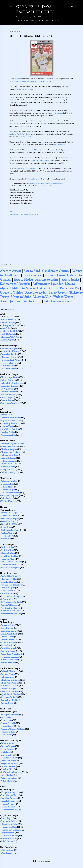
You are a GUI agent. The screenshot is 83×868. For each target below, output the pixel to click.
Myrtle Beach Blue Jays (11, 694)
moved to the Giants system (28, 168)
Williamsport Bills (8, 435)
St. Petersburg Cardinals (11, 602)
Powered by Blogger (42, 861)
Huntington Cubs (9, 827)
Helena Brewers (7, 804)
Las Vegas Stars (7, 389)
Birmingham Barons (9, 446)
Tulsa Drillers (6, 498)
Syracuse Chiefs (7, 363)
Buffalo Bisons (7, 320)
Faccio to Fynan (55, 275)
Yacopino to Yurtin (29, 301)
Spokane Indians (8, 732)
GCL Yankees (6, 853)
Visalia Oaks (6, 539)
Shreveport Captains (10, 495)
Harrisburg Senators (9, 423)
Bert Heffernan (15, 79)
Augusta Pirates (8, 674)
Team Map (54, 21)
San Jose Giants (7, 533)
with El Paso (35, 150)
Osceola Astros (7, 593)
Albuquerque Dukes (10, 377)
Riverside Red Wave (9, 524)
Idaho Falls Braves (8, 807)
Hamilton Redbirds (9, 758)
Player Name (29, 21)
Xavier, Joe (7, 301)
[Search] (72, 6)
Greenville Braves (8, 458)
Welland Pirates (7, 781)
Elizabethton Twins (9, 824)
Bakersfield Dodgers (9, 513)
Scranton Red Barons (10, 351)
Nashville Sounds (8, 334)
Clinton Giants (7, 637)
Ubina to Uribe (21, 297)
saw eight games (57, 113)
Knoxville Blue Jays (9, 464)
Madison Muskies (8, 642)
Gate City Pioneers (9, 798)
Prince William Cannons (11, 562)
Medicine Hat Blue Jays (11, 810)
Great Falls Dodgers (9, 801)
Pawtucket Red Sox (9, 354)
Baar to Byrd (32, 271)
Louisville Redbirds (9, 331)
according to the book (25, 89)
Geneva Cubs (6, 755)
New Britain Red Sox (10, 429)
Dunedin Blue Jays (9, 582)
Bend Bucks (6, 717)
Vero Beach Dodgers (9, 608)
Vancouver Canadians (10, 403)
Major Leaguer (34, 215)
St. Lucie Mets (7, 599)
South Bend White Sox (10, 654)
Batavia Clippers (8, 746)
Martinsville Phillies (9, 836)
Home (19, 21)
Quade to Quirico (11, 292)
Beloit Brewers (7, 628)
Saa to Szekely (58, 292)
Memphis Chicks (8, 469)
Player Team (42, 21)
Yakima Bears (6, 735)
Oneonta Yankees (8, 766)
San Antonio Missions (10, 492)
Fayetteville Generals (10, 686)
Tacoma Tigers (7, 397)
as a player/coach (36, 179)
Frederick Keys (7, 550)
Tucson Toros (7, 400)
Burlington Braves (9, 631)
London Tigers (7, 426)
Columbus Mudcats (9, 455)
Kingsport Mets (8, 833)
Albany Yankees (7, 415)
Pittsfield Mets (7, 769)
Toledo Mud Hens (9, 369)
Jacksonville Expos (9, 461)
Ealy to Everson (32, 275)
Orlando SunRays (8, 472)
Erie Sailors (5, 752)
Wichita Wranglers (8, 501)
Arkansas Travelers (9, 481)
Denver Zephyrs (8, 322)
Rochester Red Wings (10, 360)
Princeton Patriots (9, 838)
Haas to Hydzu (23, 279)
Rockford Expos (8, 651)
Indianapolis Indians (9, 325)
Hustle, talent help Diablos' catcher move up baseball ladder (46, 183)
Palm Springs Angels (10, 518)
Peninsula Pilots (8, 559)
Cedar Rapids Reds (9, 634)
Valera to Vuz (42, 297)
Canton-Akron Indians (11, 418)
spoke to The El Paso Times (20, 134)
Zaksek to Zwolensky (57, 301)
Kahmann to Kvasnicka (15, 284)
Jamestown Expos (8, 761)
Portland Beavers (8, 394)
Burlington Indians (9, 821)
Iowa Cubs (5, 328)
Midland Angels (8, 490)
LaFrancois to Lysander (48, 284)
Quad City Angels (9, 648)
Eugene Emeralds (8, 723)
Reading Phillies (8, 432)
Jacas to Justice (70, 279)
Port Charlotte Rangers (11, 596)
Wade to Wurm (63, 297)
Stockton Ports (7, 536)
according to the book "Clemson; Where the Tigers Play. (30, 81)
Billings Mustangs (8, 792)
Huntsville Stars (8, 467)
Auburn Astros (7, 743)
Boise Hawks (6, 720)
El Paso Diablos (24, 215)
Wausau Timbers (8, 663)
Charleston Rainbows (10, 680)
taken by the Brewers (43, 121)
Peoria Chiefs (6, 645)
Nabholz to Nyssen (22, 288)
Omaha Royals (7, 340)
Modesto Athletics (9, 516)
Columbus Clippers (9, 348)
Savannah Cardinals (9, 697)
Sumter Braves (7, 703)
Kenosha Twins (7, 639)
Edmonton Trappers (10, 386)
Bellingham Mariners (10, 714)
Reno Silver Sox (7, 521)
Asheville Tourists (8, 671)
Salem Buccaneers (8, 565)
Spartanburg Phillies (9, 700)
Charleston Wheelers (10, 683)
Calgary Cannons (8, 380)
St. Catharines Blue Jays (11, 772)
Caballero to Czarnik (56, 271)
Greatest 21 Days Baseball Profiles (35, 9)
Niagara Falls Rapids (9, 763)
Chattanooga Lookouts (11, 452)
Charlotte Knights (9, 449)
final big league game (41, 160)
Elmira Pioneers (7, 749)
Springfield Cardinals (10, 657)
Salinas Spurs (6, 527)
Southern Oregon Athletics (13, 729)
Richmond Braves (8, 357)
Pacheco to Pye (70, 288)
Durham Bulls (7, 547)
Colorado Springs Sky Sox (12, 383)
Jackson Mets (6, 487)
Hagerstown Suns (8, 420)
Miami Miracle (7, 590)
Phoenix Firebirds (8, 392)
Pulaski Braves (7, 841)
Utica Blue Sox (7, 775)
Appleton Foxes (8, 625)
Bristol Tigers (6, 818)
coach (16, 215)
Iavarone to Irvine (47, 279)
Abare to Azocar (11, 271)
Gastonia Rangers (8, 689)
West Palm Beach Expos (11, 611)
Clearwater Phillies (9, 579)
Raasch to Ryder (36, 292)
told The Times (27, 137)
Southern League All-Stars (12, 443)
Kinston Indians (8, 553)
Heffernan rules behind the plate (44, 186)
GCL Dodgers (7, 850)
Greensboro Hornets (10, 691)
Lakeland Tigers (8, 588)
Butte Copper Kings (9, 795)
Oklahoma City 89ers (10, 337)
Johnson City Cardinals (11, 830)
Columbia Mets (7, 677)
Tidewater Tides (8, 366)
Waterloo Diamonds (9, 660)
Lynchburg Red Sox (9, 556)
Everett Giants (7, 726)
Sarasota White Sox (9, 605)
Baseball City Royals (9, 576)
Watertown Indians (9, 778)
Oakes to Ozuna (47, 288)
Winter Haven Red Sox (11, 614)
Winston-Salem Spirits (10, 567)
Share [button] (11, 212)
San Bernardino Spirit (10, 530)
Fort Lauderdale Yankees (11, 585)
